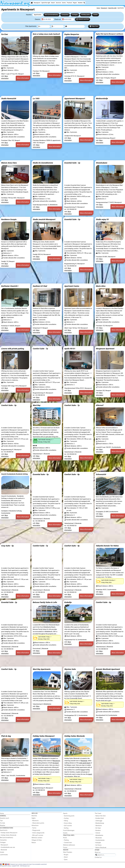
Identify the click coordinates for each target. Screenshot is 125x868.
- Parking (66, 840)
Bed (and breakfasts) (52, 15)
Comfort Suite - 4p (72, 546)
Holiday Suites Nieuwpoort (44, 736)
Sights (34, 818)
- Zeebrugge (99, 821)
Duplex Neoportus (72, 34)
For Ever (5, 34)
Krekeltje (68, 602)
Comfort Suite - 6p (103, 602)
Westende (84, 761)
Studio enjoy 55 (102, 219)
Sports (65, 813)
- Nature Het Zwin (100, 816)
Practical (69, 3)
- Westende (3, 850)
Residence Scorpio (9, 219)
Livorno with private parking (13, 349)
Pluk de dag (6, 736)
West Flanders (68, 852)
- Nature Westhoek (101, 848)
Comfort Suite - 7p (40, 349)
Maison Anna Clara (9, 163)
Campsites (65, 15)
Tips (1, 821)
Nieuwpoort (37, 3)
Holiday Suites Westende (75, 736)
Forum (65, 847)
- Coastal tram (68, 843)
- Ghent (65, 857)
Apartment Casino (72, 286)
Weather (80, 3)
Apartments (38, 15)
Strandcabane (102, 163)
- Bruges (66, 855)
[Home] (32, 3)
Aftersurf (100, 405)
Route (65, 838)
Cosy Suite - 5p (7, 546)
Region (75, 3)
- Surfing (66, 828)
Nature (34, 843)
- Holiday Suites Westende (8, 835)
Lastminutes (4, 855)
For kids (2, 823)
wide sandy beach (85, 763)
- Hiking (66, 821)
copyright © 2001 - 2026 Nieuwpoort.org (21, 866)
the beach (56, 763)
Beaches (34, 816)
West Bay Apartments (42, 669)
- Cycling (66, 818)
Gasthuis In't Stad (40, 286)
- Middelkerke (99, 835)
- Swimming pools (69, 816)
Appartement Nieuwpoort (75, 99)
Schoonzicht (101, 474)
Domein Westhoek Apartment (108, 669)
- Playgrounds (36, 830)
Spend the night (46, 3)
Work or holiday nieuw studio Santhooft (46, 34)
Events (64, 3)
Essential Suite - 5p (72, 219)
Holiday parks (85, 15)
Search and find (82, 19)
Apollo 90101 (70, 349)
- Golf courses (68, 826)
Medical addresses (69, 845)
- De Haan (98, 828)
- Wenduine (98, 826)
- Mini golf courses (37, 835)
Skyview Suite (70, 669)
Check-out (58, 19)
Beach (53, 3)
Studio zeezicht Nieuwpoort (44, 219)
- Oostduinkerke (100, 840)
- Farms (34, 828)
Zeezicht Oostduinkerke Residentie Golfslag (15, 474)
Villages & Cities (37, 840)
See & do (58, 3)
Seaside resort (4, 818)
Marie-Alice (101, 286)
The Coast (98, 813)
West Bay (37, 405)
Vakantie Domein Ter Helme (107, 546)
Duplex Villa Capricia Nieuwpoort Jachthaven (109, 34)
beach (83, 770)
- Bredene (98, 830)
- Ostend (97, 833)
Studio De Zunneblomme (43, 163)
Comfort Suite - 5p (9, 405)
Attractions (35, 826)
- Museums (35, 821)
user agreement (3, 866)
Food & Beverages (69, 830)
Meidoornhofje (102, 99)
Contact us (98, 857)
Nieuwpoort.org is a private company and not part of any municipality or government (28, 864)
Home (2, 813)
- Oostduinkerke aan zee (7, 847)
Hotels (96, 15)
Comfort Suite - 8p (72, 474)
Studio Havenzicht (9, 99)
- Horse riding (67, 823)
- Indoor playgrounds (38, 833)
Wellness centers (37, 838)
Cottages (75, 15)
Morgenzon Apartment (105, 349)
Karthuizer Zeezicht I (10, 286)
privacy (9, 866)
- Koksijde (98, 843)
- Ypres (65, 860)
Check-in (38, 19)
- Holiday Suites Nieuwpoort (9, 833)
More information (23, 78)
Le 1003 (36, 99)
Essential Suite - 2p (72, 163)
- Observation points (38, 823)
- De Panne (98, 845)
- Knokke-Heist (99, 818)
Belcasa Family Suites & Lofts (45, 602)
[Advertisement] (59, 90)
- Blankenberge (99, 823)
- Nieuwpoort (4, 845)
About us (98, 852)
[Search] (84, 3)
